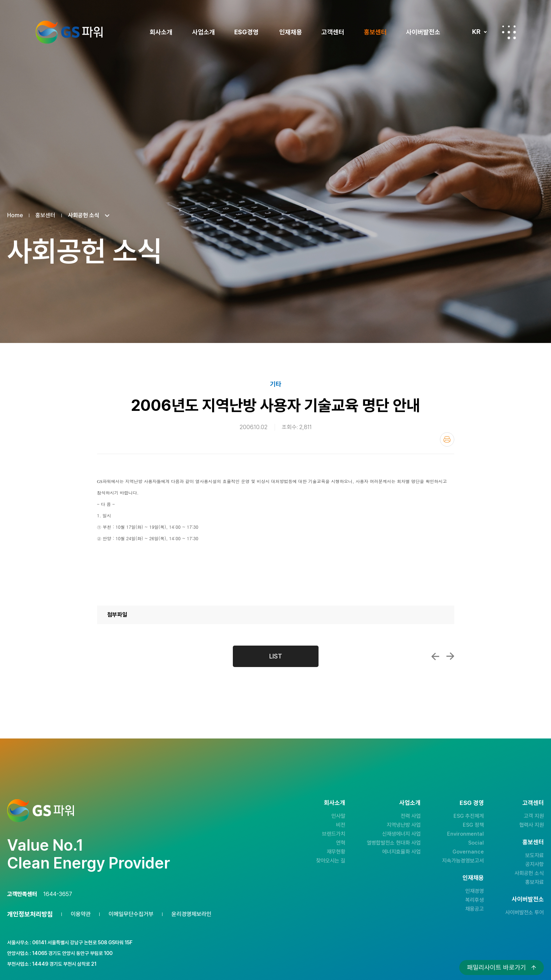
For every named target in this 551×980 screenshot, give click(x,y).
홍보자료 (535, 882)
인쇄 (447, 439)
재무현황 (336, 852)
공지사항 (535, 864)
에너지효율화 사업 (401, 852)
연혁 (341, 843)
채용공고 (475, 909)
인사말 (338, 816)
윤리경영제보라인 (191, 914)
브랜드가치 (334, 834)
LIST (276, 656)
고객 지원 (534, 816)
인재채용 (291, 32)
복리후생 (475, 900)
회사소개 (161, 32)
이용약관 (81, 914)
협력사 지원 (532, 825)
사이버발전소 (423, 32)
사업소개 (204, 32)
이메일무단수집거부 (131, 914)
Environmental (465, 834)
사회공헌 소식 (529, 873)
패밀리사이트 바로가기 (497, 967)
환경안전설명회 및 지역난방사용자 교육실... (435, 656)
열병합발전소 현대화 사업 (394, 843)
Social (476, 843)
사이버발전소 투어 (525, 912)
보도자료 (535, 855)
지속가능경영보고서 (463, 861)
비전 (341, 825)
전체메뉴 (509, 32)
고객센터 (333, 32)
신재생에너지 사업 (401, 834)
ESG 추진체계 (469, 816)
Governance (468, 852)
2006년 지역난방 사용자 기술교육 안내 (450, 656)
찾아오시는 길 (331, 861)
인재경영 (475, 891)
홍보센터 (375, 32)
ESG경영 (246, 32)
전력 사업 (411, 816)
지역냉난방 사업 (404, 825)
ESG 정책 (473, 825)
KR (476, 32)
